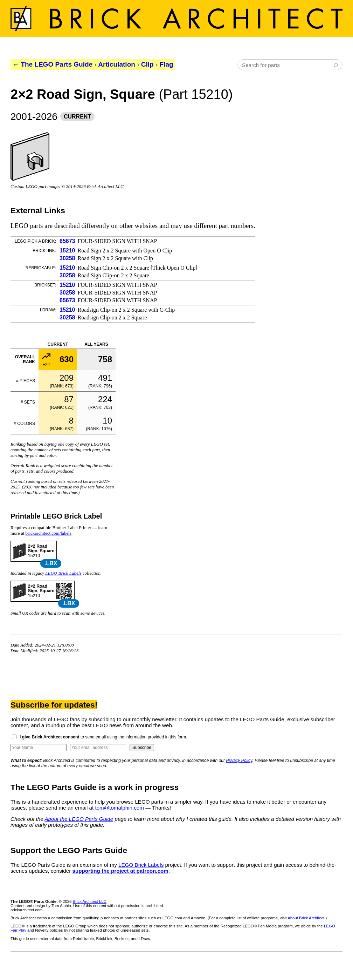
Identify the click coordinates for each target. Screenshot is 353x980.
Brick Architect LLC (90, 901)
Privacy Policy (239, 761)
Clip (147, 64)
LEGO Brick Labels (63, 573)
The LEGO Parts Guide (57, 64)
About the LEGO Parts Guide (79, 819)
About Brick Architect (306, 918)
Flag (167, 64)
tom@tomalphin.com (119, 808)
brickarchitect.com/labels (49, 533)
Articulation (117, 64)
